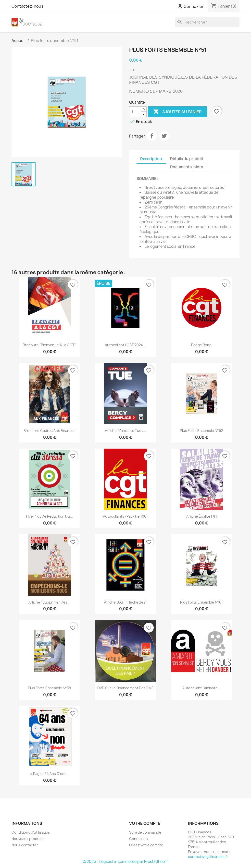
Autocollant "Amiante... (201, 688)
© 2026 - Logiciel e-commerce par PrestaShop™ (126, 861)
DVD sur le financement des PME (125, 688)
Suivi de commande (145, 832)
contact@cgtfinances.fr (208, 857)
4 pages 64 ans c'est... (49, 774)
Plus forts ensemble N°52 (201, 431)
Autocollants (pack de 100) (125, 516)
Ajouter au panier (177, 112)
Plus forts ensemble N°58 (49, 688)
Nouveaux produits (28, 839)
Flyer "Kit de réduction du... (50, 516)
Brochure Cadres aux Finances (50, 431)
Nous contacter (25, 845)
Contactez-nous (27, 6)
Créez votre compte (146, 845)
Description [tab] (151, 159)
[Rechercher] (207, 22)
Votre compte (145, 823)
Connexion (138, 839)
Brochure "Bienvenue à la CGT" (49, 345)
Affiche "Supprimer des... (49, 602)
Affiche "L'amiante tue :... (125, 431)
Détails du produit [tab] (187, 159)
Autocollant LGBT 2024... (125, 345)
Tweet (164, 136)
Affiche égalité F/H (201, 516)
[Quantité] (135, 112)
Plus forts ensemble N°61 (201, 602)
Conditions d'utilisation (31, 832)
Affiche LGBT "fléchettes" (125, 602)
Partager (152, 136)
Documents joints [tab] (187, 167)
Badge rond (201, 345)
